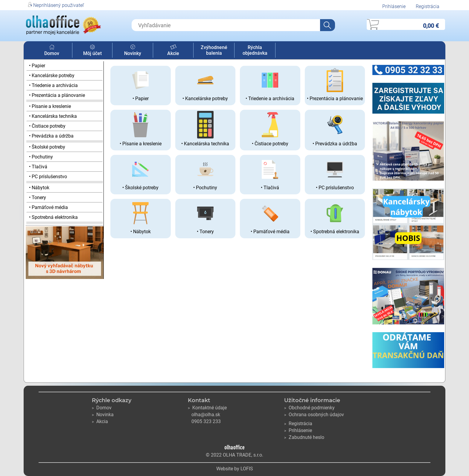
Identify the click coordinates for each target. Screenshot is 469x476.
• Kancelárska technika (53, 116)
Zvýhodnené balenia (214, 50)
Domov (52, 51)
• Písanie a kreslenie (50, 106)
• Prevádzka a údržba (51, 136)
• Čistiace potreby (47, 126)
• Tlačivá (38, 167)
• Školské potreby (47, 147)
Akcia (100, 421)
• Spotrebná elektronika (53, 217)
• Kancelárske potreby (52, 75)
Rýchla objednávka (255, 50)
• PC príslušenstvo (48, 177)
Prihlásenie (394, 6)
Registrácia (428, 6)
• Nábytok (39, 188)
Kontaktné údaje (207, 408)
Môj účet (92, 51)
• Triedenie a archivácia (53, 85)
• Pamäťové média (48, 207)
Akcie (173, 51)
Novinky (133, 51)
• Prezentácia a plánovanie (57, 95)
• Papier (37, 66)
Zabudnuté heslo (304, 437)
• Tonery (38, 197)
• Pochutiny (41, 157)
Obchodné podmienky (309, 408)
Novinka (103, 415)
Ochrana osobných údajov (314, 415)
